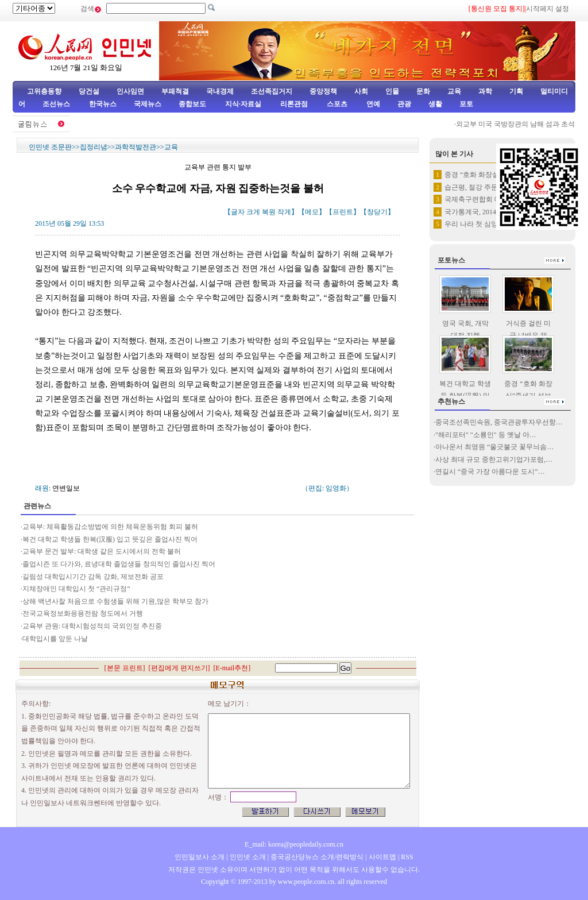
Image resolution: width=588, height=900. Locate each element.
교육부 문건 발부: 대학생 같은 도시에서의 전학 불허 (102, 551)
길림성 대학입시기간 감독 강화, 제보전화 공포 (93, 577)
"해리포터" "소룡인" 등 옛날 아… (486, 435)
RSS (407, 857)
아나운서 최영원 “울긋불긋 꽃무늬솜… (494, 447)
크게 (253, 212)
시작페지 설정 (548, 9)
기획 (516, 91)
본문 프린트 (125, 668)
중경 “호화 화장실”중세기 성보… (495, 175)
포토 (466, 104)
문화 (423, 91)
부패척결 (175, 91)
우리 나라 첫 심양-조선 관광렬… (494, 224)
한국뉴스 (103, 104)
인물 (392, 91)
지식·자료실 (244, 104)
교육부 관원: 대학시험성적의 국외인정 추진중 (92, 626)
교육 (454, 91)
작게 (284, 212)
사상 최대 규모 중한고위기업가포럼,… (494, 459)
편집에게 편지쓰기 (179, 668)
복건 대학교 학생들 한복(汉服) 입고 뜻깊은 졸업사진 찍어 (110, 539)
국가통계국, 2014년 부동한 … (489, 212)
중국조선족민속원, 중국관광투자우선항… (499, 422)
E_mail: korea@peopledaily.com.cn (294, 844)
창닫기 (377, 212)
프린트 (343, 212)
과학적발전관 (136, 147)
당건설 (89, 91)
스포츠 (336, 104)
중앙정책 (323, 91)
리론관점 (294, 104)
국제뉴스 (148, 104)
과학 (485, 91)
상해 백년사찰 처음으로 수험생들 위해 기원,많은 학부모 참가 (115, 601)
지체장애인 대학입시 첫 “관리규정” (76, 589)
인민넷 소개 (247, 857)
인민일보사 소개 (200, 857)
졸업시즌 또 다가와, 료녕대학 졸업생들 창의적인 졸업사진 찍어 (119, 564)
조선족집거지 (272, 91)
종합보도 (192, 104)
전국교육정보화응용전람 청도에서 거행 (83, 613)
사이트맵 (382, 857)
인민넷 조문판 (50, 147)
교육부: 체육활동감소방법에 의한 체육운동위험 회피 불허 (110, 527)
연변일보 (66, 488)
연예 (372, 104)
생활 (435, 104)
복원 (269, 212)
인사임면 (130, 91)
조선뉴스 (57, 104)
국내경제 (220, 91)
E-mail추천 (232, 668)
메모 (312, 212)
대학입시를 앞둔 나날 (55, 639)
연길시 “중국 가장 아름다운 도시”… (490, 472)
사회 (361, 91)
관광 (404, 104)
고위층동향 (44, 91)
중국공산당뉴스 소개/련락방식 (317, 857)
